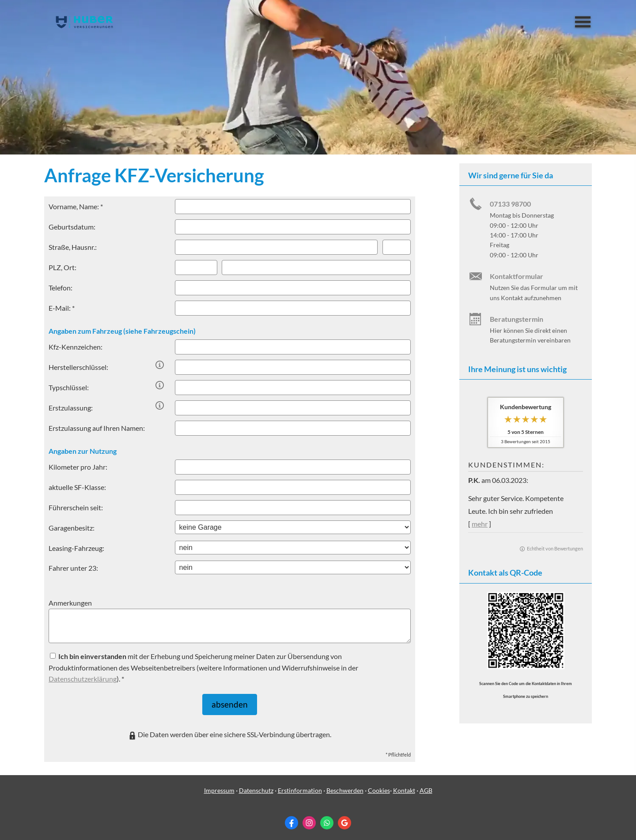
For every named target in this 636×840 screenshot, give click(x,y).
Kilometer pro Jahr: (78, 467)
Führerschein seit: (76, 507)
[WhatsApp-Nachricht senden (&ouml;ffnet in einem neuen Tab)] (327, 818)
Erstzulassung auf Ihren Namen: (97, 428)
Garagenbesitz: (72, 528)
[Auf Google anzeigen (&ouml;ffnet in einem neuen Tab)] (344, 818)
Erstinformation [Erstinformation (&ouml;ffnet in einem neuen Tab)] (300, 785)
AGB (426, 785)
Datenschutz (256, 785)
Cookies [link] (379, 785)
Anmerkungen (70, 603)
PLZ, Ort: (62, 267)
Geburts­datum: (72, 227)
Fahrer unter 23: (73, 568)
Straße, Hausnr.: (73, 247)
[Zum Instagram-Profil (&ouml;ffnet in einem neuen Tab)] (309, 818)
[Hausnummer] (397, 247)
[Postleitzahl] (196, 267)
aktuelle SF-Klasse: (77, 487)
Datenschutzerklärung (83, 679)
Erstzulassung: (71, 408)
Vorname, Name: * (76, 206)
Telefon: (61, 288)
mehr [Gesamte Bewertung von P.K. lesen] (480, 524)
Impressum (219, 785)
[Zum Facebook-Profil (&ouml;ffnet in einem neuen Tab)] (291, 818)
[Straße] (276, 247)
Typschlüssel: (69, 387)
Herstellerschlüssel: (78, 367)
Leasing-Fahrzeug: (76, 548)
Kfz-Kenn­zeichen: (76, 347)
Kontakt (404, 785)
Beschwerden (345, 785)
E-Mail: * (62, 308)
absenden (230, 702)
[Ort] (316, 267)
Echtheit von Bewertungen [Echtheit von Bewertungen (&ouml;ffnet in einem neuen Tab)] (555, 548)
